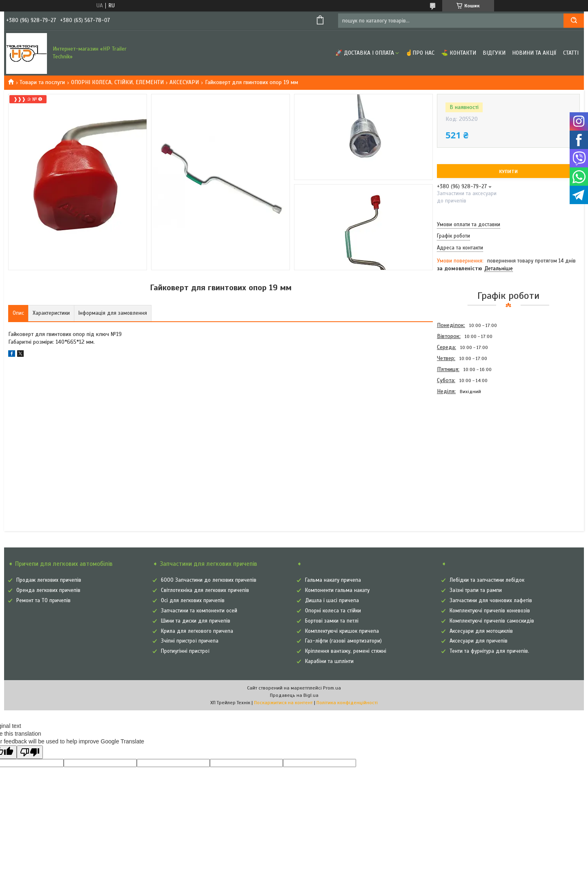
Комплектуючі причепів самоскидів (492, 621)
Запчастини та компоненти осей (199, 611)
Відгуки (494, 53)
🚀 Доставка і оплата (365, 53)
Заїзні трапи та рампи (476, 590)
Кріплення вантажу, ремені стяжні (346, 651)
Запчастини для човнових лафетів (491, 601)
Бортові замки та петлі (332, 621)
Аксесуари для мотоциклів (481, 631)
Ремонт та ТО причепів (43, 601)
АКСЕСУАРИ (184, 82)
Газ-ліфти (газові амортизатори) (343, 641)
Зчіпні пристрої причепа (190, 641)
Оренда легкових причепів (48, 590)
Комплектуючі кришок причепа (342, 631)
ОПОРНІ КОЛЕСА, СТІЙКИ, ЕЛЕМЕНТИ (117, 82)
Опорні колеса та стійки (333, 611)
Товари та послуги (42, 82)
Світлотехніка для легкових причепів (205, 590)
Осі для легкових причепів (193, 601)
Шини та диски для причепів (196, 621)
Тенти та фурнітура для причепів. (489, 651)
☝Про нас (420, 53)
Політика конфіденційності (347, 703)
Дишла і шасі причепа (332, 601)
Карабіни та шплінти (329, 661)
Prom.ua (332, 688)
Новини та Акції (534, 53)
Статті (571, 53)
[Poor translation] (30, 752)
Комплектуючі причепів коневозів (490, 611)
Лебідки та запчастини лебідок (487, 580)
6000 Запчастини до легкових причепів (209, 580)
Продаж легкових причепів (49, 580)
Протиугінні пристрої (185, 651)
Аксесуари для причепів (479, 641)
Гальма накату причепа (333, 580)
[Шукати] (574, 21)
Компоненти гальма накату (337, 590)
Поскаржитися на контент (283, 703)
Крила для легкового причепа (197, 631)
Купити (508, 171)
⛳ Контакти (459, 53)
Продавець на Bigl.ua (294, 695)
